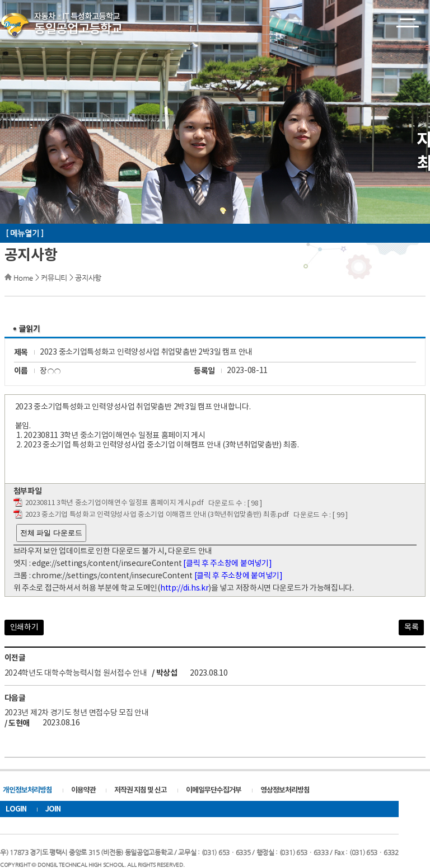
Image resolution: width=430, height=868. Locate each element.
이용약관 (83, 790)
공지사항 (88, 278)
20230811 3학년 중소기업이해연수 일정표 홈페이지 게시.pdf (114, 503)
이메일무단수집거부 (214, 790)
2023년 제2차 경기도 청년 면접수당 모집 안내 (77, 713)
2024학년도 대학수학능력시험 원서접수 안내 (76, 673)
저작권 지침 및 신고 (141, 790)
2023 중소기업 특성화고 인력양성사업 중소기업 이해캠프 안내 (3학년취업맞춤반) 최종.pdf (157, 515)
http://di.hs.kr (184, 588)
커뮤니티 (54, 278)
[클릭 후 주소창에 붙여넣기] (227, 564)
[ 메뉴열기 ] (25, 233)
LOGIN (16, 809)
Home (23, 278)
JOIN (53, 809)
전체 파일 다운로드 (51, 533)
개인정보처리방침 (27, 790)
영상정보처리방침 (285, 790)
